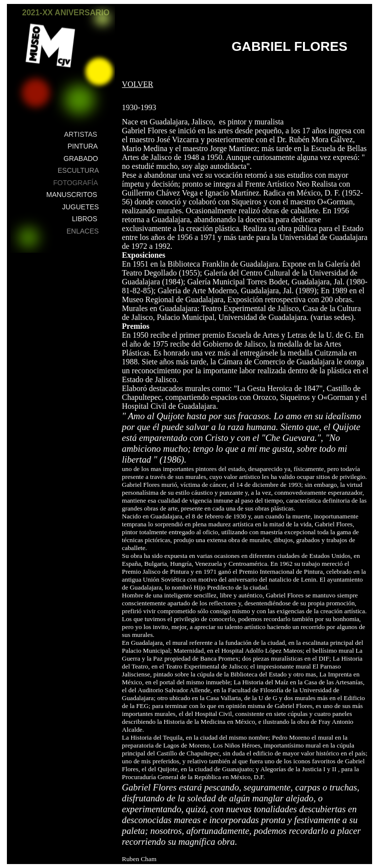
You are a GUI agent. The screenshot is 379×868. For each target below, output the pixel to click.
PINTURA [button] (83, 146)
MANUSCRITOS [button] (72, 195)
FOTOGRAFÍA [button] (76, 183)
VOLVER (137, 84)
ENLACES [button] (83, 231)
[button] (102, 18)
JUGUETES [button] (81, 207)
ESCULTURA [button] (78, 170)
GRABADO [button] (81, 158)
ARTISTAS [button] (81, 134)
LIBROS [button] (85, 219)
